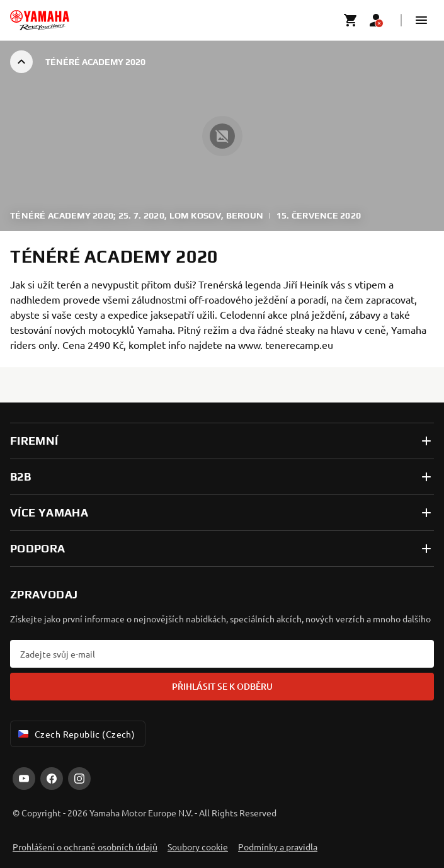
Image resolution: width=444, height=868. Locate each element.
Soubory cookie (198, 847)
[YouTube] (24, 779)
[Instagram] (79, 779)
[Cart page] (351, 20)
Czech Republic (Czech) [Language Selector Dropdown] (75, 734)
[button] (421, 20)
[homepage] (40, 20)
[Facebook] (52, 779)
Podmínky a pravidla (278, 847)
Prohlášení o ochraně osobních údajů (85, 847)
